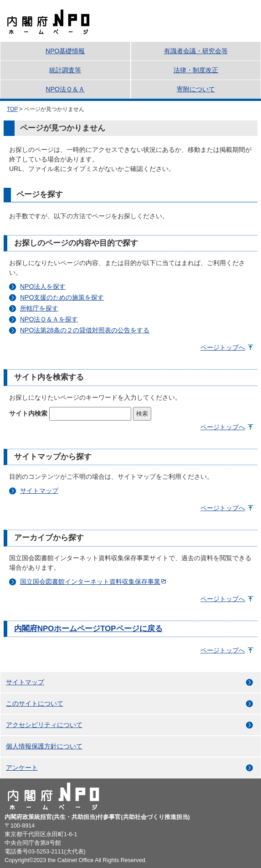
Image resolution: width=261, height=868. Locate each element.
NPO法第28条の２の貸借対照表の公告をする (85, 330)
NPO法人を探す (43, 286)
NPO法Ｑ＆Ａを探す (49, 319)
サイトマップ (39, 491)
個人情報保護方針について (44, 746)
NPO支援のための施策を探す (62, 297)
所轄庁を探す (39, 308)
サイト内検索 (28, 413)
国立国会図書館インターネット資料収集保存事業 (90, 582)
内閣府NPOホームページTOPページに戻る (88, 629)
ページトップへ (223, 347)
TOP (12, 109)
